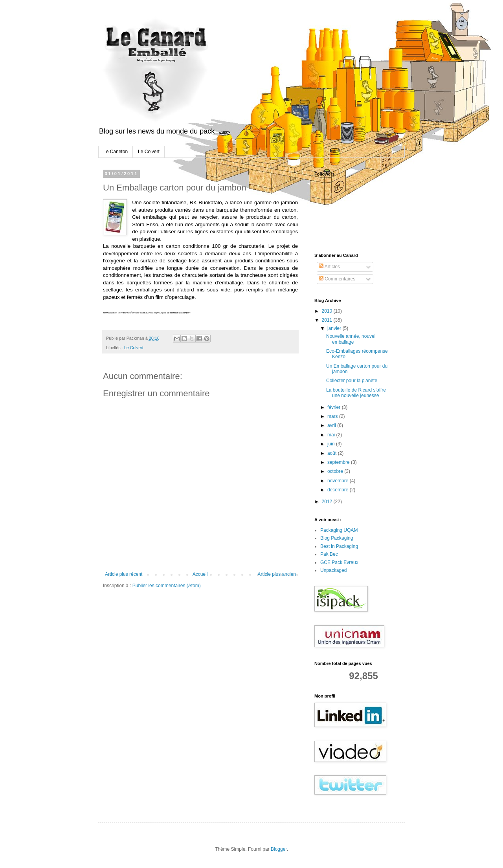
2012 (328, 502)
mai (332, 435)
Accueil (200, 574)
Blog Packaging (337, 538)
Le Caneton (116, 152)
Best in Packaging (339, 546)
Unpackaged (333, 570)
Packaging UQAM (339, 530)
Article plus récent (124, 574)
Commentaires (337, 279)
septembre (339, 462)
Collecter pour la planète (352, 381)
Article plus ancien (277, 574)
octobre (336, 471)
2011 (328, 320)
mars (333, 416)
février (335, 407)
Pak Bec (329, 554)
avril (332, 425)
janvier (335, 328)
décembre (339, 490)
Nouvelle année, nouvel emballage (351, 339)
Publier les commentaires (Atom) (167, 586)
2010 (328, 311)
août (333, 453)
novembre (339, 481)
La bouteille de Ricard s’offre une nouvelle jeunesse (356, 393)
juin (332, 444)
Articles (329, 267)
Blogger (279, 849)
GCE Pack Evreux (339, 562)
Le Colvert (149, 152)
